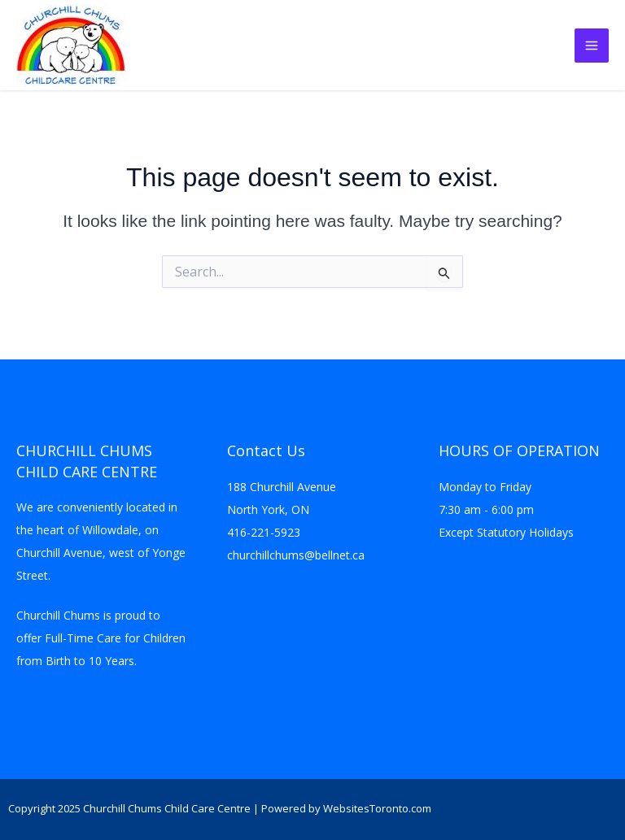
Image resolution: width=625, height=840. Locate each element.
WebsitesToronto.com (377, 808)
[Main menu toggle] (592, 46)
